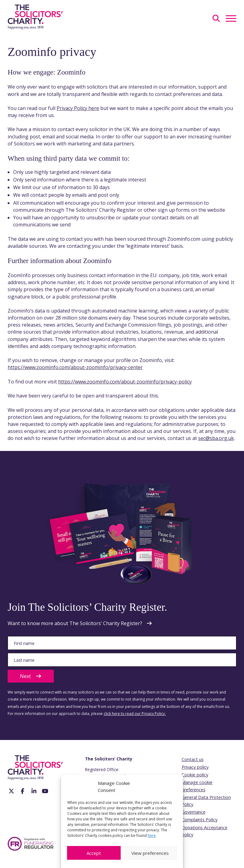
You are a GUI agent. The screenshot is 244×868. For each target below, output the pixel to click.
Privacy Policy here (78, 108)
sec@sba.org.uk (216, 438)
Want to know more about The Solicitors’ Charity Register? (75, 623)
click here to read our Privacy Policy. (135, 714)
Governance (194, 812)
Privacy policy (195, 767)
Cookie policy (195, 775)
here (152, 835)
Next (31, 676)
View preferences (150, 853)
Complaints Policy (200, 820)
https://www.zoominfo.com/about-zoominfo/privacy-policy (125, 382)
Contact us (193, 759)
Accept (94, 853)
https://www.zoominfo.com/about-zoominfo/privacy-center (75, 367)
